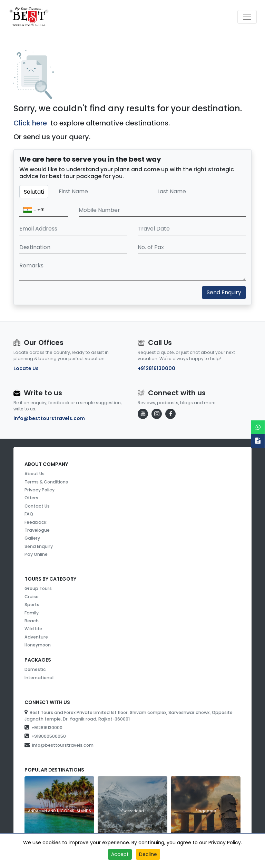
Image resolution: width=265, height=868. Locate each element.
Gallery (32, 538)
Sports (32, 605)
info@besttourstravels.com (49, 418)
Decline (148, 854)
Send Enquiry (224, 292)
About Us (35, 474)
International (39, 678)
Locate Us (26, 368)
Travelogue (37, 530)
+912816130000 (156, 368)
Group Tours (38, 588)
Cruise (32, 597)
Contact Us (37, 506)
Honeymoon (38, 645)
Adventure (36, 637)
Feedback (36, 522)
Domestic (35, 669)
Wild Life (33, 629)
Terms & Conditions (46, 482)
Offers (31, 498)
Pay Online (36, 554)
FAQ (29, 514)
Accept (120, 854)
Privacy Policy (40, 490)
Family (32, 613)
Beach (32, 621)
